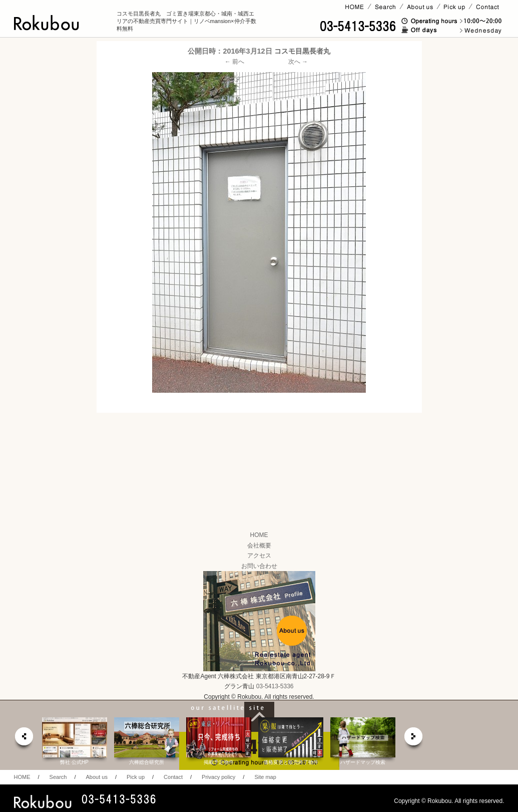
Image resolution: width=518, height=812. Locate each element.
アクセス (259, 556)
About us (96, 777)
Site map (265, 777)
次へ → (298, 62)
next (414, 739)
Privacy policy (218, 777)
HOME (259, 535)
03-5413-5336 (275, 686)
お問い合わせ (259, 566)
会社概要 (259, 546)
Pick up (136, 777)
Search (58, 777)
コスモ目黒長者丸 (302, 51)
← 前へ (234, 62)
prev (24, 739)
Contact (173, 777)
